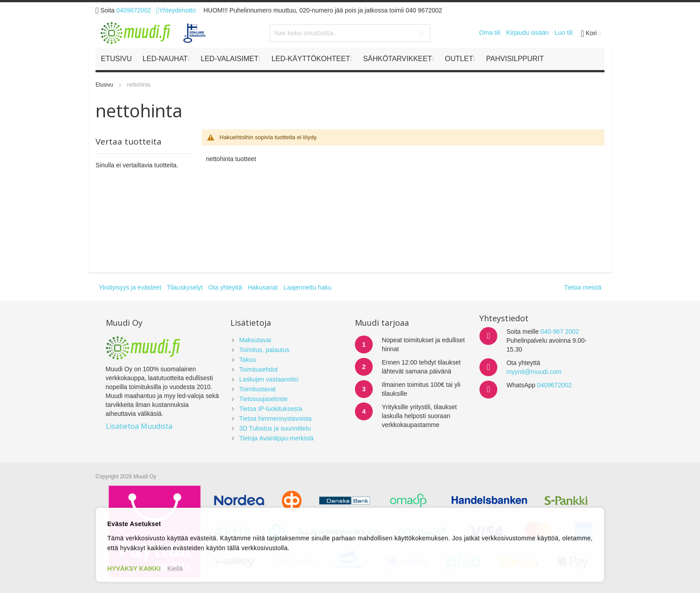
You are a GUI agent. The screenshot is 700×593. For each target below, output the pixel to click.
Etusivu (105, 85)
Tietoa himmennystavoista (275, 419)
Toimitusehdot (258, 369)
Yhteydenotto (176, 10)
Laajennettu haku (307, 287)
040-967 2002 (560, 332)
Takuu (248, 360)
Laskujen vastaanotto (269, 379)
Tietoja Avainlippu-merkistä (277, 438)
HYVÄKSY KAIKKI (134, 568)
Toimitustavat (258, 389)
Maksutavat (255, 340)
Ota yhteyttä (225, 287)
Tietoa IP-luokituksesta (271, 409)
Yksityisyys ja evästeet (130, 287)
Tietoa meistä (583, 287)
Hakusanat (263, 287)
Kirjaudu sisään (528, 33)
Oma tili (490, 33)
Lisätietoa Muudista (139, 426)
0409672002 (134, 10)
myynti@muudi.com (534, 372)
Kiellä (175, 568)
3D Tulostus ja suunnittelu (275, 428)
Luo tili (563, 33)
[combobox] (350, 33)
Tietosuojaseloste (263, 399)
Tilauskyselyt (185, 287)
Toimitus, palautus (264, 350)
